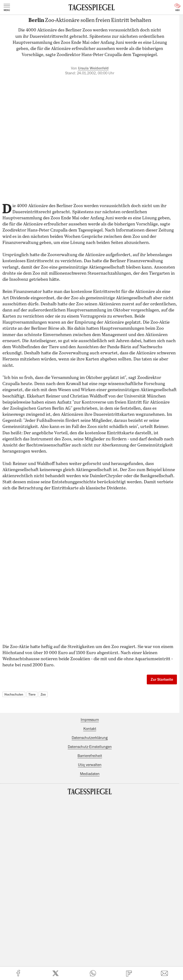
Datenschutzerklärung (90, 738)
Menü (7, 8)
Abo (177, 7)
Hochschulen (14, 694)
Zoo (43, 694)
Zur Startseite (162, 679)
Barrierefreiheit (90, 756)
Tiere (32, 694)
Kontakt (90, 729)
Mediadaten (90, 774)
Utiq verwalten (90, 765)
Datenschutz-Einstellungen (90, 747)
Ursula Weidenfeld (93, 68)
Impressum (90, 720)
